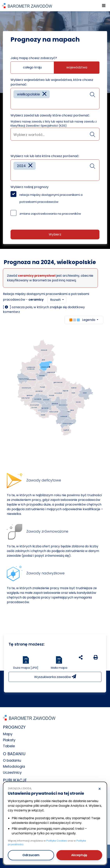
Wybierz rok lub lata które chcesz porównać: (45, 156)
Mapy (8, 734)
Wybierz (55, 234)
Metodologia (14, 766)
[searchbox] (15, 103)
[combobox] (55, 99)
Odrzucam (31, 855)
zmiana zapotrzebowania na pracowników (50, 214)
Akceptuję (79, 855)
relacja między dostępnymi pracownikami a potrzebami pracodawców (51, 198)
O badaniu (12, 760)
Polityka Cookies (57, 841)
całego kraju (32, 67)
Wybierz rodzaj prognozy (30, 187)
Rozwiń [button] (56, 300)
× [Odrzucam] (100, 789)
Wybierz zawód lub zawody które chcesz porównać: (50, 115)
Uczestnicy (12, 772)
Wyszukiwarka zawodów (55, 677)
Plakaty (9, 740)
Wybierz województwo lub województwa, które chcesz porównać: (52, 82)
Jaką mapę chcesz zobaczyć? (34, 58)
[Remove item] (44, 94)
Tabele (9, 746)
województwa (77, 67)
